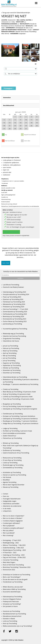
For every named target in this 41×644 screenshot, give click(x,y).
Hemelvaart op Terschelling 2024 (14, 302)
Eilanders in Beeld (9, 619)
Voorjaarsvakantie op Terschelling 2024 (16, 294)
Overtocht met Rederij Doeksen (13, 287)
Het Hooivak (7, 477)
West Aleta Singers (9, 562)
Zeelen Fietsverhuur (10, 436)
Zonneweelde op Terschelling (13, 468)
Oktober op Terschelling (11, 368)
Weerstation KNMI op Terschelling (14, 589)
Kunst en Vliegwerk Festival (12, 599)
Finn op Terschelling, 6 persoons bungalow (17, 406)
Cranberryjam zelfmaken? (12, 523)
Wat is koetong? (8, 535)
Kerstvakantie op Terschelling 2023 (15, 319)
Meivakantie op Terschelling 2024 (14, 304)
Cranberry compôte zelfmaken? (13, 528)
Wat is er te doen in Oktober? (13, 518)
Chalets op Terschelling (11, 389)
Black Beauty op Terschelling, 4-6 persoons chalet (19, 392)
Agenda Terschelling (10, 482)
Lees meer (6, 263)
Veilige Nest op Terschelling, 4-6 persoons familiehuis (21, 423)
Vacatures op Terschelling (11, 611)
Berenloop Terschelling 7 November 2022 (17, 567)
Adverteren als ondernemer (12, 506)
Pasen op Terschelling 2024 (12, 297)
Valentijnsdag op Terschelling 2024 (14, 292)
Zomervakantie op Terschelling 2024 (15, 312)
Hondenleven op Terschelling (13, 582)
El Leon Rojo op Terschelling (12, 460)
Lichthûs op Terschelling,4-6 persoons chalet (18, 397)
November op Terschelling (12, 370)
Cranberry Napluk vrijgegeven (13, 521)
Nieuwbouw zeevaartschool (12, 616)
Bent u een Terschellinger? (12, 577)
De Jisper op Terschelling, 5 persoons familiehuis (19, 416)
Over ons (6, 496)
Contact (6, 494)
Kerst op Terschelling (10, 623)
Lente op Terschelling (10, 621)
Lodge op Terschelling (10, 428)
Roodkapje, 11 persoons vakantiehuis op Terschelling (21, 384)
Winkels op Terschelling (11, 443)
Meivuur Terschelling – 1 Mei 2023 (14, 545)
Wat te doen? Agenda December (14, 485)
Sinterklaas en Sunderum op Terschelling (17, 575)
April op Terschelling (10, 353)
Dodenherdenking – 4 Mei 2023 (13, 548)
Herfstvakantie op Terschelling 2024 (15, 314)
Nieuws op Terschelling (11, 487)
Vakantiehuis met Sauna (11, 341)
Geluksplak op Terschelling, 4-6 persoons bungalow (20, 409)
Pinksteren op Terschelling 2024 (14, 307)
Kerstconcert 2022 (9, 570)
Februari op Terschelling (11, 348)
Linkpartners (7, 511)
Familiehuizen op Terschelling (13, 414)
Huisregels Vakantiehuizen (12, 499)
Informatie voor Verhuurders (11, 232)
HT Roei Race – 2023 (10, 553)
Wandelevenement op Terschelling (14, 614)
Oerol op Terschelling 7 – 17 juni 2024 (15, 309)
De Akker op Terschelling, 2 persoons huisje (17, 431)
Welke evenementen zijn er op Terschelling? (18, 626)
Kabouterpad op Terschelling (13, 597)
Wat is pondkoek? (9, 533)
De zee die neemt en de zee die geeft (15, 579)
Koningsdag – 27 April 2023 (12, 540)
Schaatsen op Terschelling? (12, 604)
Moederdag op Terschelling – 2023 (14, 550)
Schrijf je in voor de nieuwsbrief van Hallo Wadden (20, 272)
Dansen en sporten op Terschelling (15, 475)
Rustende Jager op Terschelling (13, 465)
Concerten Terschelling (11, 560)
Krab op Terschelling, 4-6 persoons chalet (17, 394)
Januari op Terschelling (11, 346)
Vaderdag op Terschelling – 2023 (14, 555)
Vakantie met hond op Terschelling (15, 336)
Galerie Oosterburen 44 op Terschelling (16, 453)
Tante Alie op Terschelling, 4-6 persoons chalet (18, 399)
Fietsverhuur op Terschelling (12, 438)
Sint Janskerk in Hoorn (10, 606)
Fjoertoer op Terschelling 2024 (13, 299)
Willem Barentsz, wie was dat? (13, 587)
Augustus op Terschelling (11, 363)
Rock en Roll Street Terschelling (13, 565)
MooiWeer (6, 480)
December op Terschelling (12, 373)
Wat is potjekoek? (9, 526)
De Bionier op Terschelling (12, 450)
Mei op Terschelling (9, 356)
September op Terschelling (12, 365)
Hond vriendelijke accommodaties (14, 433)
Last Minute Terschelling (11, 285)
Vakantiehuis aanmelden (11, 504)
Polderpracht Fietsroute (11, 602)
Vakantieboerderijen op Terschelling (15, 377)
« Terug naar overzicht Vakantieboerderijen (16, 13)
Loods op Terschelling (10, 463)
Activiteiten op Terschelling (12, 472)
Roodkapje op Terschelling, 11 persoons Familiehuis (20, 421)
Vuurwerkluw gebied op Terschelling (15, 329)
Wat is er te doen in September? (14, 516)
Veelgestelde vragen (10, 501)
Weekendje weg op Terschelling (13, 334)
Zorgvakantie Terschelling (11, 339)
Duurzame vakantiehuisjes (12, 592)
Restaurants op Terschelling (12, 458)
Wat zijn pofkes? (8, 531)
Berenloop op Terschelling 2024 (13, 316)
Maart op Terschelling (10, 351)
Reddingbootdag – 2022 (11, 543)
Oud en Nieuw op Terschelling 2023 (15, 321)
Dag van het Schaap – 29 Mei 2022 (14, 557)
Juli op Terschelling (9, 361)
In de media (7, 509)
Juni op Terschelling (9, 358)
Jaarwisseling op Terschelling (12, 324)
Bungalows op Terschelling (12, 404)
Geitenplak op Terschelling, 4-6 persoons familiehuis (20, 419)
